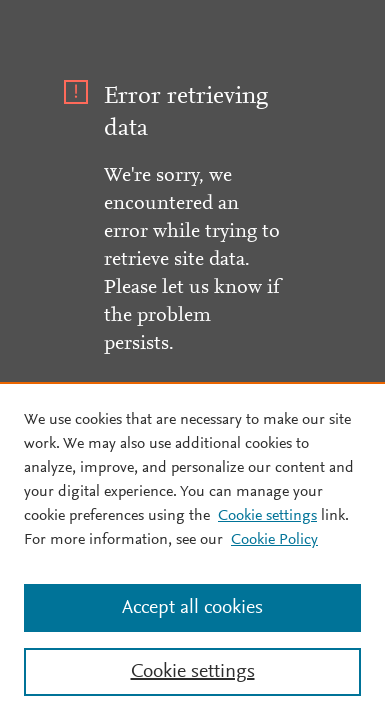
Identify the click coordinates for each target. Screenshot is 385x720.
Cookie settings (267, 516)
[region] (192, 551)
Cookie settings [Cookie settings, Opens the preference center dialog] (193, 672)
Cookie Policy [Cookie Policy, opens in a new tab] (274, 540)
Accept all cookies (192, 608)
